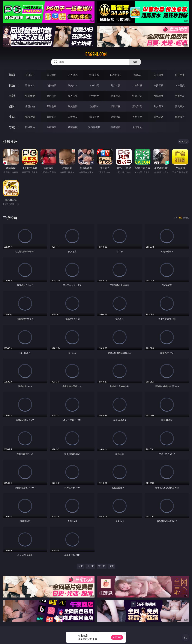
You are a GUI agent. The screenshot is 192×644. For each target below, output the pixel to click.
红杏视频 (116, 127)
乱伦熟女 (159, 96)
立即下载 (117, 637)
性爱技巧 (180, 117)
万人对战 (73, 75)
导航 (12, 127)
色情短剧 (137, 127)
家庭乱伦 (51, 117)
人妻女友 (73, 117)
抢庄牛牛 (180, 75)
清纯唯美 (137, 106)
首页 (81, 566)
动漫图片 (94, 106)
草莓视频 (73, 127)
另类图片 (180, 106)
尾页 (111, 566)
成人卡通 (73, 96)
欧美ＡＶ (73, 85)
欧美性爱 (94, 96)
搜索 (135, 62)
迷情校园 (116, 117)
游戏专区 (94, 75)
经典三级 (137, 96)
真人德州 (51, 75)
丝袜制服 (137, 85)
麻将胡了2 (116, 75)
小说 (12, 117)
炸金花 (137, 75)
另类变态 (180, 96)
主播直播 (159, 85)
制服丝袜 (116, 96)
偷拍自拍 (51, 96)
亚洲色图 (51, 106)
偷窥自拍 (30, 106)
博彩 (12, 75)
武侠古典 (94, 117)
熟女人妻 (116, 85)
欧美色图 (73, 106)
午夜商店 (51, 127)
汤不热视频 (94, 127)
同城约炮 (30, 127)
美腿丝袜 (116, 106)
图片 (12, 106)
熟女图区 (159, 106)
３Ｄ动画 (94, 85)
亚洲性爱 (30, 96)
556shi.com (96, 54)
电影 (12, 96)
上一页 (90, 566)
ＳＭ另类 (180, 85)
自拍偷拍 (51, 85)
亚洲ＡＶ (30, 85)
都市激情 (30, 117)
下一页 (102, 566)
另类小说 (137, 117)
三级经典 (10, 218)
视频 (12, 85)
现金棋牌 (159, 75)
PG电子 (30, 75)
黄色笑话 (159, 117)
